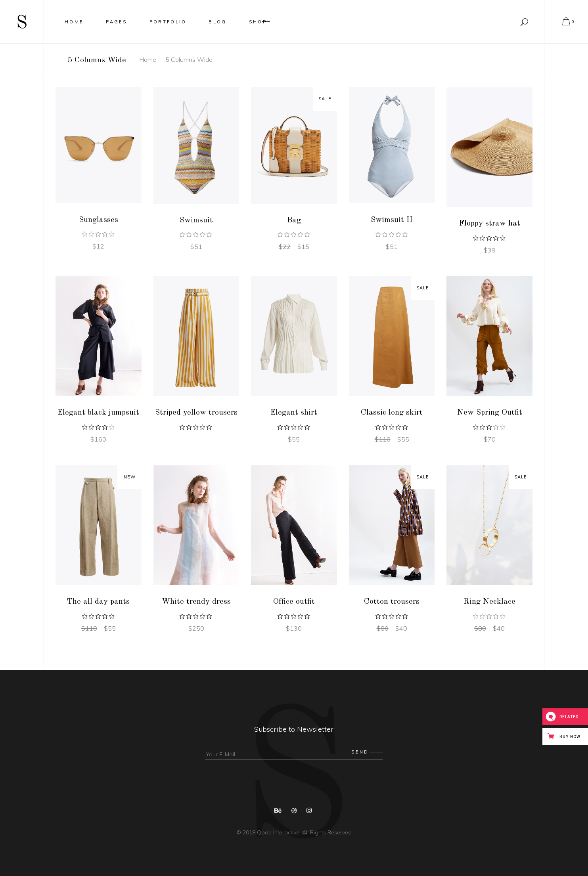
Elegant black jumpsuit (98, 413)
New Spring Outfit (490, 413)
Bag (294, 220)
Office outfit (294, 602)
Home (148, 59)
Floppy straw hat (490, 224)
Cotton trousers (392, 602)
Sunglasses (99, 220)
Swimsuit (196, 220)
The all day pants (98, 602)
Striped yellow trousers (196, 413)
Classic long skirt (392, 413)
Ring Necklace (489, 602)
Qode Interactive (277, 832)
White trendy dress (196, 602)
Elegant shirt (294, 413)
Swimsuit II (392, 220)
